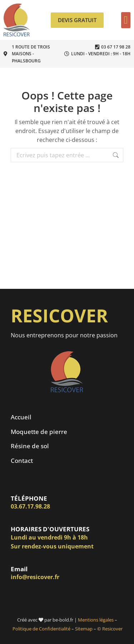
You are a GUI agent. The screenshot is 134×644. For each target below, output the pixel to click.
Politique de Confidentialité (41, 629)
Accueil (21, 417)
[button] (126, 20)
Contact (22, 461)
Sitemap (84, 629)
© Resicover (110, 629)
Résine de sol (30, 446)
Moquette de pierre (39, 432)
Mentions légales (96, 620)
